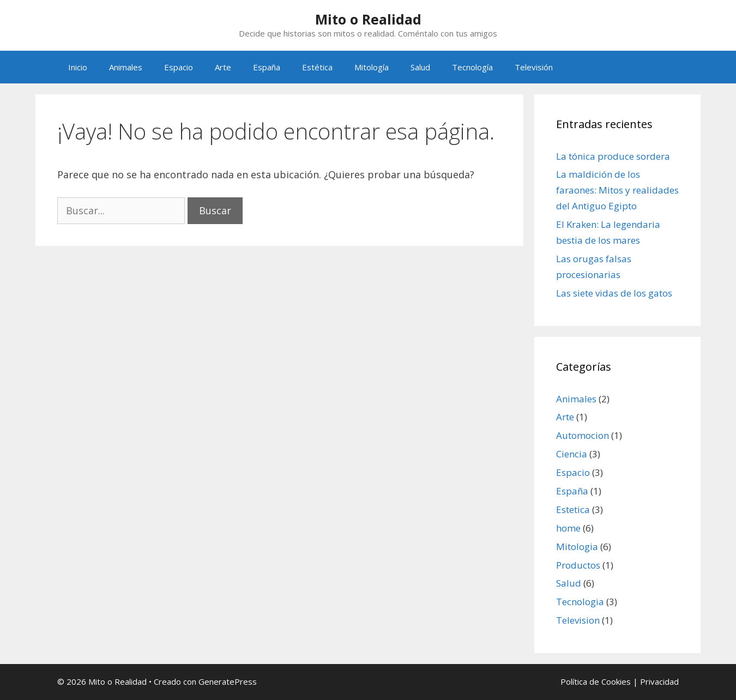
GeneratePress (228, 681)
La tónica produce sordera (613, 156)
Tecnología (472, 67)
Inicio (78, 67)
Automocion (583, 435)
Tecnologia (580, 602)
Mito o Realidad (368, 19)
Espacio (179, 67)
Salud (420, 67)
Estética (317, 67)
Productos (578, 565)
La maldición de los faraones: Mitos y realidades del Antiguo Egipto (617, 190)
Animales (126, 67)
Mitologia (577, 547)
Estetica (573, 509)
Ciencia (572, 454)
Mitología (372, 67)
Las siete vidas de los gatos (614, 293)
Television (578, 620)
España (267, 67)
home (568, 528)
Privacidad (659, 681)
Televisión (534, 67)
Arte (223, 67)
